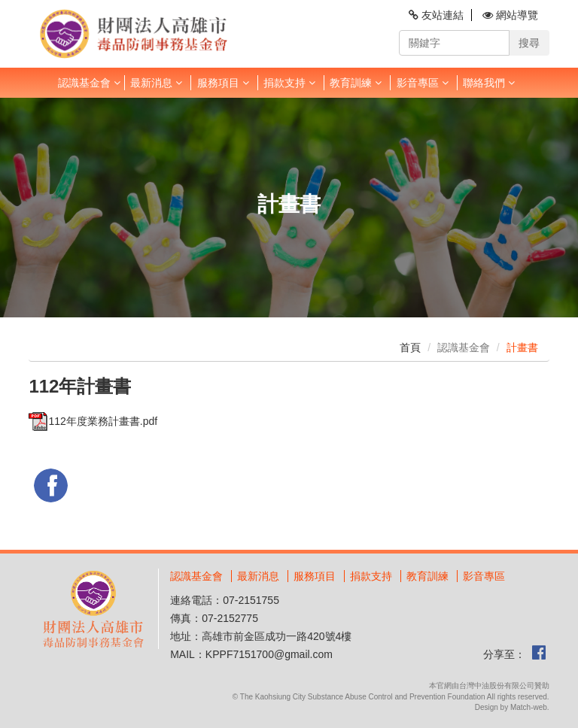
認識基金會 (89, 83)
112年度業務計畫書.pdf (93, 421)
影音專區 (423, 83)
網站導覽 (510, 15)
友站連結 (436, 15)
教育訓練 (356, 83)
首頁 (410, 347)
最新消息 (156, 83)
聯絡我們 (489, 83)
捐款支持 (289, 83)
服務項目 (223, 83)
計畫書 (522, 347)
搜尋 (529, 43)
